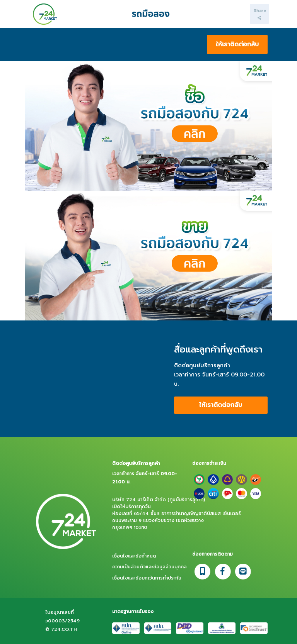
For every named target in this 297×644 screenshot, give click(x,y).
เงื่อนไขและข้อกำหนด (134, 556)
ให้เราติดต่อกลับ (237, 44)
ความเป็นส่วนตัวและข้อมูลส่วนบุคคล (149, 567)
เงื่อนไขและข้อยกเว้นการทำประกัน (147, 578)
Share (260, 14)
